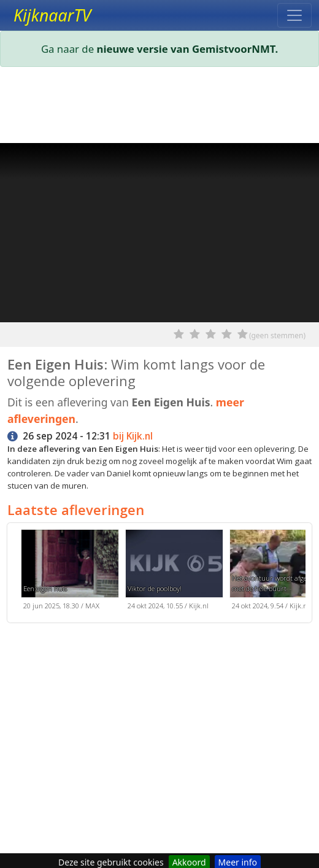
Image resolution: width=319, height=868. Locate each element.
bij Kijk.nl (133, 436)
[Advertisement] (159, 107)
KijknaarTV (52, 15)
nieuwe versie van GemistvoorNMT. (188, 49)
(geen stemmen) (277, 335)
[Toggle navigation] (294, 15)
